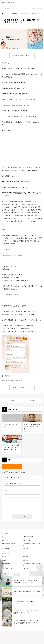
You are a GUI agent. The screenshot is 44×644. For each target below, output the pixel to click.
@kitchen (15, 295)
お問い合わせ (6, 549)
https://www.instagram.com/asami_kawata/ (15, 105)
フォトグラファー (7, 569)
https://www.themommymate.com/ (13, 255)
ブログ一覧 (5, 540)
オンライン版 (27, 540)
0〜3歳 (4, 557)
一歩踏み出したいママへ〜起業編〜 (32, 544)
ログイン (35, 8)
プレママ (25, 569)
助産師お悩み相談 (7, 563)
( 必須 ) (12, 478)
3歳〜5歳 (25, 557)
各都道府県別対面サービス (9, 543)
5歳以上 (4, 560)
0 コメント (12, 466)
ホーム (4, 537)
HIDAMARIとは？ (28, 537)
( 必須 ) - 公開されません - (13, 484)
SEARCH (41, 3)
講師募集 (25, 549)
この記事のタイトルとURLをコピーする (22, 55)
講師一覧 (25, 560)
